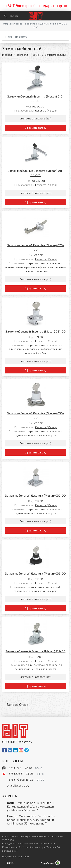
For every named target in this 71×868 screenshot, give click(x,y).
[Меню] (67, 16)
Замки (36, 55)
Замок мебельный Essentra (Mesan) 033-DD (35, 573)
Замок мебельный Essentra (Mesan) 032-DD (35, 495)
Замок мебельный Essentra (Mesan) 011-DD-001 (35, 173)
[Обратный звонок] (6, 16)
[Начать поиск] (66, 36)
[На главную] (35, 16)
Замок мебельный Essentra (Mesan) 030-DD (36, 415)
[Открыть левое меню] (10, 863)
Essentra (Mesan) (46, 111)
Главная (7, 55)
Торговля (22, 55)
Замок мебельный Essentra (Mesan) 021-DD (36, 331)
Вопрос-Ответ (17, 705)
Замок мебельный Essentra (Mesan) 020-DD (36, 247)
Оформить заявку (35, 128)
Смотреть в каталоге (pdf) (36, 118)
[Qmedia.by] (35, 863)
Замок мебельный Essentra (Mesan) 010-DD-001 (35, 99)
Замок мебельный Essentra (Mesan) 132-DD (35, 651)
